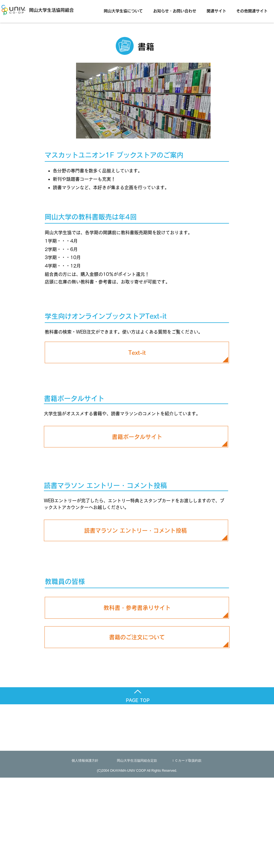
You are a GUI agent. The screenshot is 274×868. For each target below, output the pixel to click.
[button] (125, 8)
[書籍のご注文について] (137, 637)
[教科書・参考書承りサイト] (137, 608)
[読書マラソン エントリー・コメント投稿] (135, 530)
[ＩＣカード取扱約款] (186, 761)
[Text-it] (137, 352)
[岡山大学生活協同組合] (43, 10)
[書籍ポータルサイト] (137, 437)
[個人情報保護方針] (85, 761)
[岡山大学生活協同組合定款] (137, 761)
